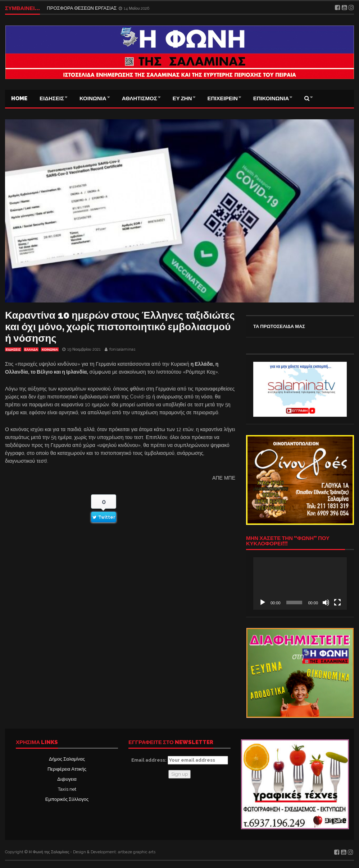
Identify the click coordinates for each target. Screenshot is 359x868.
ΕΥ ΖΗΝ (182, 98)
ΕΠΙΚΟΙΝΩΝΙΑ (271, 98)
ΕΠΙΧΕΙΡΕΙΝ (223, 98)
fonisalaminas (122, 349)
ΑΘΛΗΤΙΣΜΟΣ (140, 98)
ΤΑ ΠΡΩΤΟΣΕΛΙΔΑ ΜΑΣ (279, 326)
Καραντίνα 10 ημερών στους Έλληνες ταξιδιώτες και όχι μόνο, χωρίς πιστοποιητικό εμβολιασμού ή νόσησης (120, 327)
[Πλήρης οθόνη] (337, 602)
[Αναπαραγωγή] (263, 602)
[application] (300, 583)
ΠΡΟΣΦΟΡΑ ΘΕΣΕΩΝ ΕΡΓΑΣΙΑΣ (82, 8)
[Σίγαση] (326, 602)
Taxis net (67, 789)
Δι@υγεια (67, 779)
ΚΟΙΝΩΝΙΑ (93, 98)
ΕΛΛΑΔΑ (31, 350)
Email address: (180, 760)
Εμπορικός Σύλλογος (67, 799)
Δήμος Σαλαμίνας (67, 759)
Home (19, 98)
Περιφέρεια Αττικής (67, 769)
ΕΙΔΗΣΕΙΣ (52, 98)
